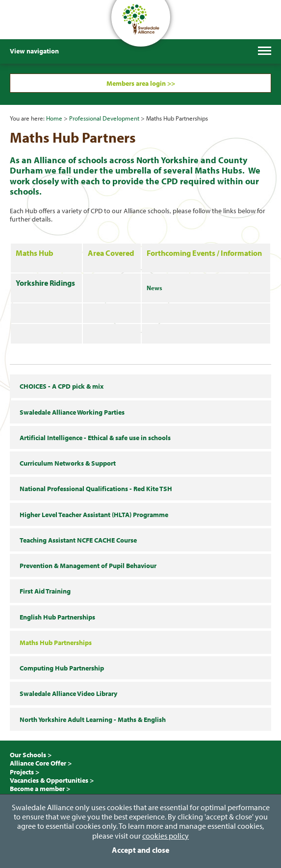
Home (54, 118)
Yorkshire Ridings (45, 283)
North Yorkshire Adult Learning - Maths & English (93, 719)
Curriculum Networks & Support (68, 463)
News (154, 288)
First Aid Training (45, 591)
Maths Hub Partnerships (56, 642)
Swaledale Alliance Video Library (68, 693)
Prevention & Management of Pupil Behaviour (88, 565)
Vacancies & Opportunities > (52, 780)
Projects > (25, 772)
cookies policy (166, 836)
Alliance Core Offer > (41, 763)
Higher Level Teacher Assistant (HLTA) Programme (94, 514)
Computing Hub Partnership (62, 668)
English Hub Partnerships (57, 617)
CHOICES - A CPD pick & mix (62, 386)
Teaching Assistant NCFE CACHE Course (78, 540)
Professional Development (104, 118)
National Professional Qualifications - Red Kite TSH (96, 488)
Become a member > (40, 788)
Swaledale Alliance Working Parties (72, 412)
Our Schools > (31, 755)
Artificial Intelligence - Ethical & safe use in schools (95, 437)
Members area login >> (141, 83)
